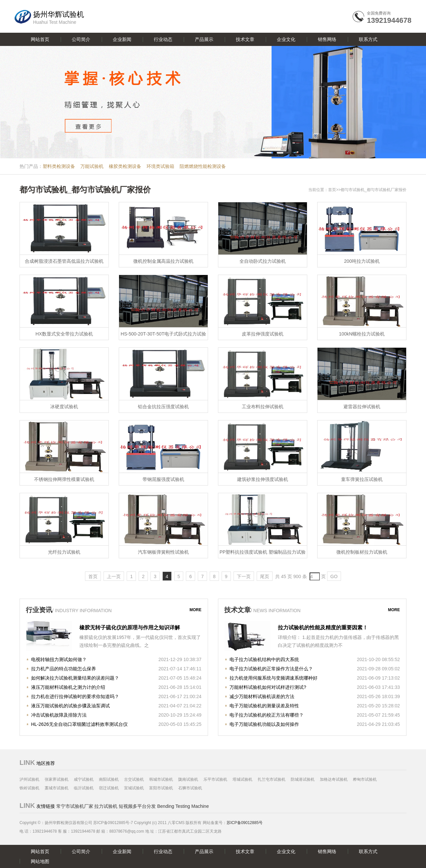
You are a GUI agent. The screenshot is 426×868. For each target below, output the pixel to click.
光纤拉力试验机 (64, 552)
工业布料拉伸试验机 (263, 407)
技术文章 (245, 39)
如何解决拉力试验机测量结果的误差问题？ (75, 678)
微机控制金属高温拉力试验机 (163, 261)
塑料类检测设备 (59, 166)
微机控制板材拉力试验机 (362, 552)
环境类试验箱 (160, 166)
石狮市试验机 (190, 788)
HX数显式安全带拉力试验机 (64, 334)
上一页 (114, 576)
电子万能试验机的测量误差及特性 (264, 706)
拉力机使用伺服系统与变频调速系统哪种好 (274, 678)
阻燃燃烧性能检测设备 (203, 166)
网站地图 (40, 861)
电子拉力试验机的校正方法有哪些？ (267, 715)
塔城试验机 (242, 779)
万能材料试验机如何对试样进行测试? (268, 687)
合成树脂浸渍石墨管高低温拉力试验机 (64, 261)
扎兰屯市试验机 (272, 779)
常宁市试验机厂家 (75, 806)
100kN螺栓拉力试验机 (362, 334)
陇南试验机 (188, 779)
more (195, 610)
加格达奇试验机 (334, 779)
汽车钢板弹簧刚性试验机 (163, 552)
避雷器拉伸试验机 (362, 407)
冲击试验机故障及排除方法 (59, 715)
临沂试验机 (84, 788)
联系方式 (368, 39)
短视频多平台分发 (137, 806)
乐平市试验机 (215, 779)
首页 (332, 190)
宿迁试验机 (109, 788)
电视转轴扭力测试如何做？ (59, 659)
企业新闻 (122, 39)
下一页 (244, 576)
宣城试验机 (134, 788)
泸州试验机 (29, 779)
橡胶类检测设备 (125, 166)
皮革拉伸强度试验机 (263, 334)
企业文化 (286, 39)
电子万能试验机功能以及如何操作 (264, 724)
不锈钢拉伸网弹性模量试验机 (64, 479)
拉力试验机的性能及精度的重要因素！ (323, 628)
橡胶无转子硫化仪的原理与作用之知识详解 (130, 628)
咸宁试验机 (84, 779)
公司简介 (81, 39)
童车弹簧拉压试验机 (362, 479)
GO (334, 576)
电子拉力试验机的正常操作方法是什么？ (271, 669)
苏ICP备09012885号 (245, 823)
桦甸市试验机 (365, 779)
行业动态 (163, 39)
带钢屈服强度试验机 (163, 479)
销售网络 (327, 39)
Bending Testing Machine (183, 806)
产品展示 (204, 39)
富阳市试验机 (161, 788)
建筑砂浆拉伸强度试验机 (263, 479)
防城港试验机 (303, 779)
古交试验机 (134, 779)
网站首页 (40, 39)
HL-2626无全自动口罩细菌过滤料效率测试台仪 (79, 724)
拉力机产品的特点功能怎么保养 (64, 669)
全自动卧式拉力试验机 (263, 261)
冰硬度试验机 (64, 407)
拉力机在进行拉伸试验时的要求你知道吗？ (75, 696)
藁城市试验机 (57, 788)
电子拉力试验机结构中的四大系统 (264, 659)
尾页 (265, 576)
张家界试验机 (57, 779)
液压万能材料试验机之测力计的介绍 (68, 687)
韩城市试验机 (161, 779)
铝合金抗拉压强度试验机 (163, 407)
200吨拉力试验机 (362, 261)
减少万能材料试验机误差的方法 (262, 696)
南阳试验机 (109, 779)
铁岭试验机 (29, 788)
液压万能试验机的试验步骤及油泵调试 (70, 706)
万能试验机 (92, 166)
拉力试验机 (106, 806)
